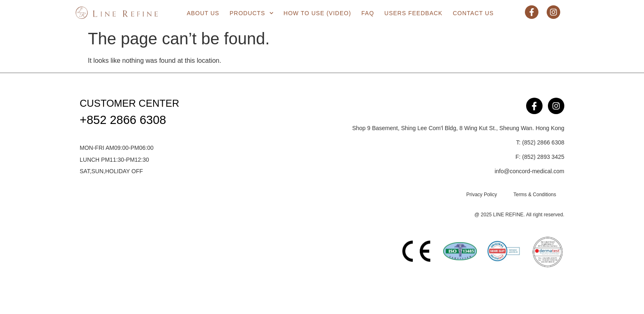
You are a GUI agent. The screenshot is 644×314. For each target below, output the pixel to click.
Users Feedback (414, 13)
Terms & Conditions (535, 195)
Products (251, 13)
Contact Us (473, 13)
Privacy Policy (482, 195)
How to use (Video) (317, 13)
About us (203, 13)
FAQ (368, 13)
